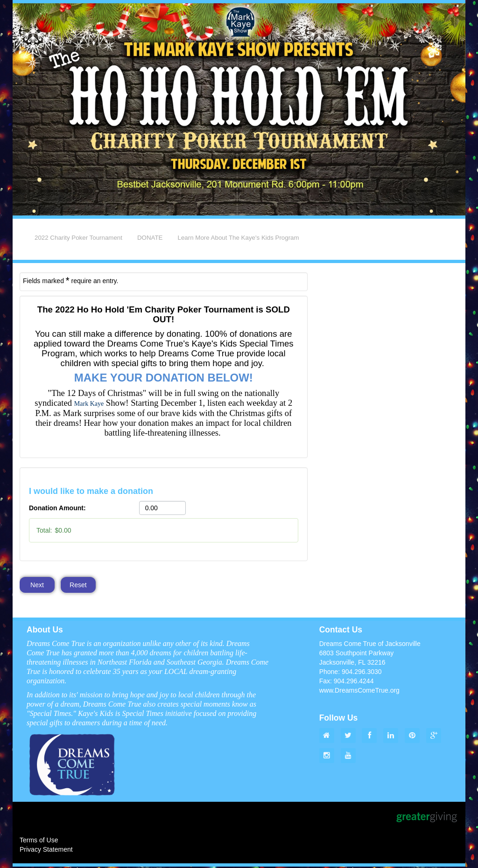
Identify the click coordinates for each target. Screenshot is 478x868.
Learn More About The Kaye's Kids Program (239, 238)
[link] (89, 404)
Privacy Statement (46, 851)
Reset (79, 585)
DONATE (150, 238)
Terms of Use (39, 841)
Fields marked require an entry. (70, 280)
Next (37, 585)
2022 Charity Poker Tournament (78, 238)
